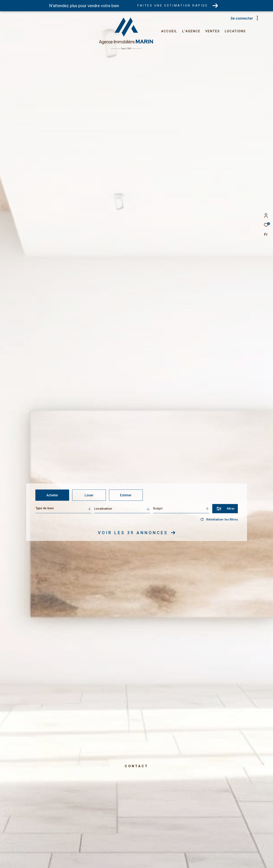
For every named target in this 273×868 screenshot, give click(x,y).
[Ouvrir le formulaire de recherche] (225, 509)
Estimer (126, 495)
